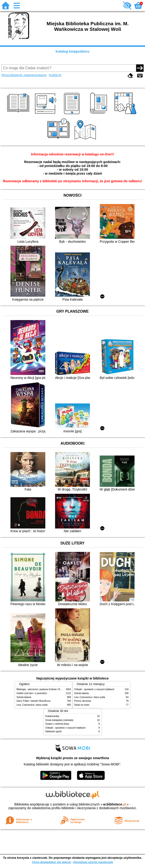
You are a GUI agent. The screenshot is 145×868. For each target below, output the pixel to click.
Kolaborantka (52, 716)
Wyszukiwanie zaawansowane (24, 75)
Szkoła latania (24, 697)
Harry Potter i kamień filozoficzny (34, 701)
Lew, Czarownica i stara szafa (32, 705)
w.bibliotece (115, 804)
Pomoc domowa (82, 701)
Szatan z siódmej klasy (57, 724)
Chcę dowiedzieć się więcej (51, 862)
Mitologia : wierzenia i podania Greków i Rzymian (42, 689)
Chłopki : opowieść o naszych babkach (94, 689)
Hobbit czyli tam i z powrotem (32, 693)
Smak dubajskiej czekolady (59, 720)
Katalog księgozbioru (72, 51)
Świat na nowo (82, 705)
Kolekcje (55, 75)
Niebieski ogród (53, 731)
